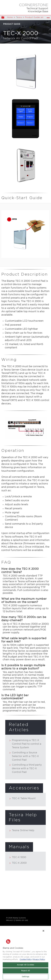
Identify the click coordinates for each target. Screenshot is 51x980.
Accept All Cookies (25, 965)
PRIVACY (10, 920)
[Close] (43, 931)
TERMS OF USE (22, 920)
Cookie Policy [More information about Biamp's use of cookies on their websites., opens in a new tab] (26, 960)
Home (10, 17)
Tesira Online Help (22, 831)
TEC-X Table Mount (22, 799)
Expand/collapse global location (48, 17)
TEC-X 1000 (18, 858)
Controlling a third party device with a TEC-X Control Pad (25, 769)
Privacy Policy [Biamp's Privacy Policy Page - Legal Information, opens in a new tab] (39, 960)
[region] (25, 953)
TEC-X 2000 (18, 863)
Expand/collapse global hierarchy (5, 18)
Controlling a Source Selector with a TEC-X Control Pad (24, 756)
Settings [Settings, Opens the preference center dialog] (25, 977)
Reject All (25, 971)
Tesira (19, 17)
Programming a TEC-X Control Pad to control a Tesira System (25, 744)
